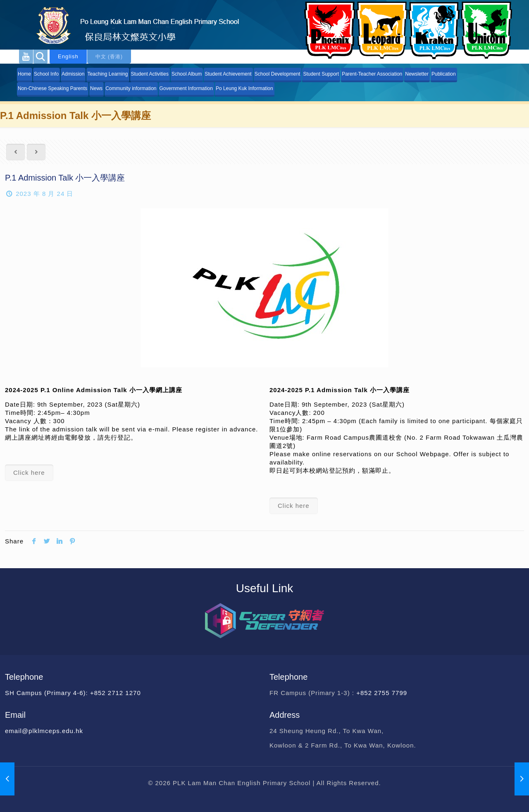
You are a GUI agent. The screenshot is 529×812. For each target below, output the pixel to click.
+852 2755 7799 (383, 693)
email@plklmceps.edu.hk (44, 731)
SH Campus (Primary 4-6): (48, 693)
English (68, 56)
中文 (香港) (109, 57)
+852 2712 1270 (116, 693)
